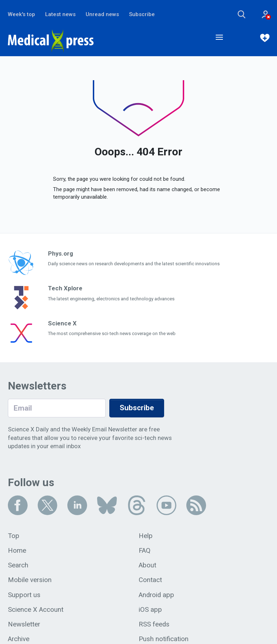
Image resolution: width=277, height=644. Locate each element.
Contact (150, 580)
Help (146, 536)
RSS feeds (154, 624)
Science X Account (36, 610)
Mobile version (30, 580)
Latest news (60, 14)
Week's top (22, 14)
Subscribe (142, 14)
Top (14, 536)
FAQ (145, 551)
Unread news (102, 14)
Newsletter (24, 624)
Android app (156, 595)
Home (17, 551)
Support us (24, 595)
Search (18, 565)
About (147, 565)
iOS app (150, 610)
